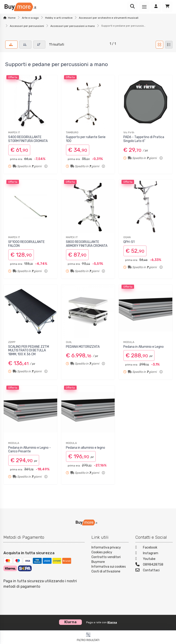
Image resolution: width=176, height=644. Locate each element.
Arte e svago (30, 18)
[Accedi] (156, 7)
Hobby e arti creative (59, 18)
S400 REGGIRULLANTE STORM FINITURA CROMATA (28, 139)
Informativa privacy (106, 547)
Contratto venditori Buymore (106, 559)
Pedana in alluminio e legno (85, 448)
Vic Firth (129, 132)
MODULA (129, 342)
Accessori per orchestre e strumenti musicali (109, 18)
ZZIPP (12, 342)
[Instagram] (154, 554)
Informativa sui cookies (109, 567)
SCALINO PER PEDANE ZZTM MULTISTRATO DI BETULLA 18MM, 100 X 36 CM (29, 351)
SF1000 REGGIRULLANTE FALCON (26, 244)
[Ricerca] (132, 7)
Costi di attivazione (106, 571)
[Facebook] (154, 548)
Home (12, 18)
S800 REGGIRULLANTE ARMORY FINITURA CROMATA (87, 244)
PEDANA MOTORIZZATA (83, 347)
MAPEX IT (14, 132)
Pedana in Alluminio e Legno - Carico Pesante (30, 450)
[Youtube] (154, 559)
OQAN (127, 237)
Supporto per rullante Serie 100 (86, 139)
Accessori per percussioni (27, 26)
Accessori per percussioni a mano (73, 26)
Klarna (112, 622)
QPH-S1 (129, 242)
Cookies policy (102, 552)
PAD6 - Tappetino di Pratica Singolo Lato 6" (144, 139)
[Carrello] (167, 7)
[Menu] (144, 7)
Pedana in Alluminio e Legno (144, 347)
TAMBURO (72, 132)
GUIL (69, 342)
